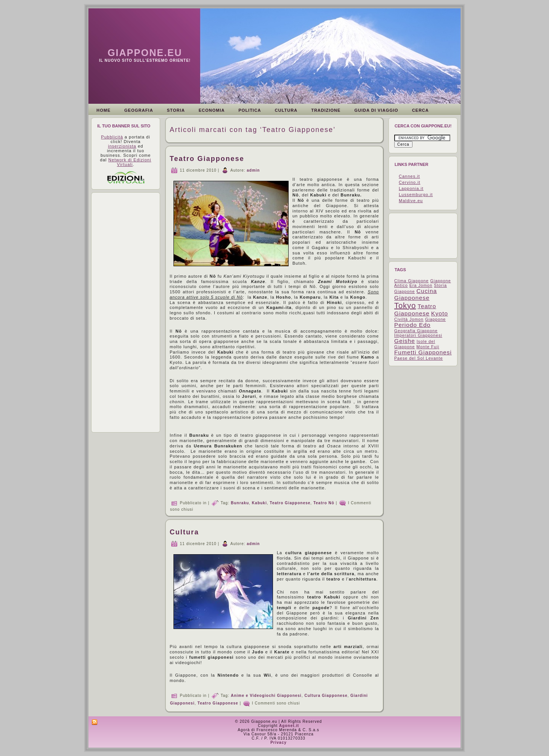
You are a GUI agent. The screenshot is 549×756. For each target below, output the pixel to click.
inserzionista (122, 146)
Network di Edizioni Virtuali (130, 162)
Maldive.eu (411, 201)
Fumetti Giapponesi (423, 352)
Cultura (184, 532)
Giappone (435, 319)
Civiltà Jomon (409, 319)
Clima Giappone (411, 281)
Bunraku (240, 503)
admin (253, 170)
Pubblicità (112, 137)
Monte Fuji (428, 347)
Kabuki (259, 503)
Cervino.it (409, 182)
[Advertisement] (127, 312)
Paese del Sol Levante (419, 358)
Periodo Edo (412, 325)
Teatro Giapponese (207, 159)
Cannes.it (409, 176)
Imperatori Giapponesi (418, 335)
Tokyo (405, 306)
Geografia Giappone (416, 331)
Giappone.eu (145, 53)
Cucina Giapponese (416, 294)
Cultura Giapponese (326, 696)
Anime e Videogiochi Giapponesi (266, 696)
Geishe (405, 341)
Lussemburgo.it (416, 195)
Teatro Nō (324, 503)
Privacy (279, 742)
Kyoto (440, 313)
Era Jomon (421, 285)
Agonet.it (289, 726)
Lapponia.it (411, 188)
